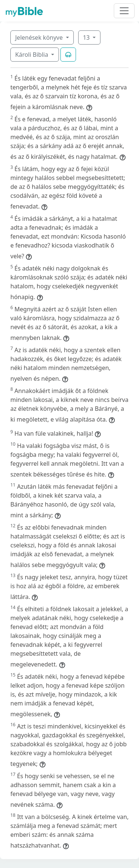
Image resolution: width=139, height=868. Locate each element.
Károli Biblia (32, 55)
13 (87, 37)
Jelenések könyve (40, 37)
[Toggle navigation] (124, 11)
